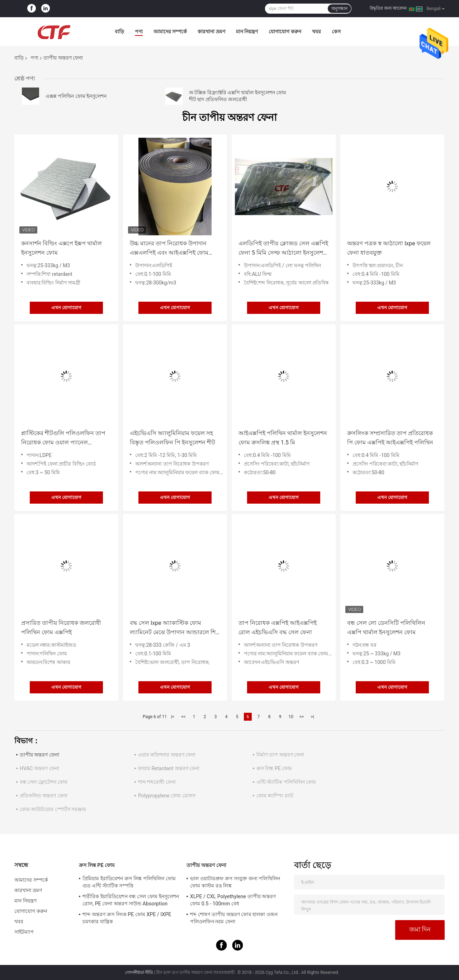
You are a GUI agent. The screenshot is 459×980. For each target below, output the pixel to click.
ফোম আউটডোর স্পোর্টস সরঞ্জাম (53, 809)
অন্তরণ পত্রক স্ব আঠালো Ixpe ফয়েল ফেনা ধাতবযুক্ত (389, 248)
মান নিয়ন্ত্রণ (247, 32)
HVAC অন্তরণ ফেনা (39, 768)
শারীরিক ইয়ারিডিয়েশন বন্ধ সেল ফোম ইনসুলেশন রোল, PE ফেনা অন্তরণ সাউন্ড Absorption (131, 900)
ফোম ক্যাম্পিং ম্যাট (275, 796)
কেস (336, 32)
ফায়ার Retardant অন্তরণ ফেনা (169, 768)
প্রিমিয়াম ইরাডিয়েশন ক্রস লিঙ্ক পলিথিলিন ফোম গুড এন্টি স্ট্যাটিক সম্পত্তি (129, 882)
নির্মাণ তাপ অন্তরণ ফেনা (280, 755)
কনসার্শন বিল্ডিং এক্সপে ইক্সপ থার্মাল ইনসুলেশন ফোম (61, 248)
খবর (316, 32)
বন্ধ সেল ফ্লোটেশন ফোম (44, 782)
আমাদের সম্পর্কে (170, 32)
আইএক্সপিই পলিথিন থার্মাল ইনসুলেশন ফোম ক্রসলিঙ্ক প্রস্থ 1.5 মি (283, 438)
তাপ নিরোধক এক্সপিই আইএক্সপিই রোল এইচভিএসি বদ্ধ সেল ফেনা (278, 628)
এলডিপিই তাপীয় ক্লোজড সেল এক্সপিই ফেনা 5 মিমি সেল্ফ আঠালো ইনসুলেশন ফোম (283, 249)
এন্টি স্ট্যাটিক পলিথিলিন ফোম (286, 782)
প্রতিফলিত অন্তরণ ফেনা (44, 796)
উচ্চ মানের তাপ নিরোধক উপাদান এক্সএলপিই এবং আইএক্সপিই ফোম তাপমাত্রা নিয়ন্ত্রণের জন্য (169, 249)
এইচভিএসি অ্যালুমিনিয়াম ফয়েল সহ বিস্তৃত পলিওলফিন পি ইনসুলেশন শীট (172, 438)
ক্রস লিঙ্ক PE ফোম (274, 768)
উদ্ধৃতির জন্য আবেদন (388, 8)
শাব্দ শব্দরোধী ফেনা (157, 782)
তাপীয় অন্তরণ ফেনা (39, 755)
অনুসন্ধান (339, 9)
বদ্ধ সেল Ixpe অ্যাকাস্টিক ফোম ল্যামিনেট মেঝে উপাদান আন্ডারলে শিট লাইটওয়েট (174, 628)
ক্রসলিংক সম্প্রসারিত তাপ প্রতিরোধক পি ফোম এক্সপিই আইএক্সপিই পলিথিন (390, 438)
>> (302, 717)
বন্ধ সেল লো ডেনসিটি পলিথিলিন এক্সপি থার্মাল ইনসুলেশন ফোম (386, 628)
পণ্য (139, 32)
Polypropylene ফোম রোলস (167, 796)
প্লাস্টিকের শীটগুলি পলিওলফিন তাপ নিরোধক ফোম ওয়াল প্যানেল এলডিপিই (63, 439)
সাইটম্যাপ (24, 932)
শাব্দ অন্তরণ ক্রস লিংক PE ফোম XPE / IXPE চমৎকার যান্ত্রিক (127, 918)
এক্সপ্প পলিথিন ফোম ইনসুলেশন (76, 96)
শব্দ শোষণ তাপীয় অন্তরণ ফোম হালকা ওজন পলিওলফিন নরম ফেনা (234, 918)
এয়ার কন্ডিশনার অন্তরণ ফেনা (167, 755)
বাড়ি (119, 32)
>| (312, 717)
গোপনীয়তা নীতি (139, 972)
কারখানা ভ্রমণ (211, 32)
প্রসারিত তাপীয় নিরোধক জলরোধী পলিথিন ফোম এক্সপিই (61, 628)
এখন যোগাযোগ (66, 308)
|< (173, 717)
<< (183, 717)
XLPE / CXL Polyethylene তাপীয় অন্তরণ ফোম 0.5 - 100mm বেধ (233, 900)
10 (291, 717)
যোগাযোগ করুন (285, 32)
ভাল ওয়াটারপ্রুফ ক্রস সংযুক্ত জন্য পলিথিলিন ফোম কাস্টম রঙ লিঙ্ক (235, 882)
